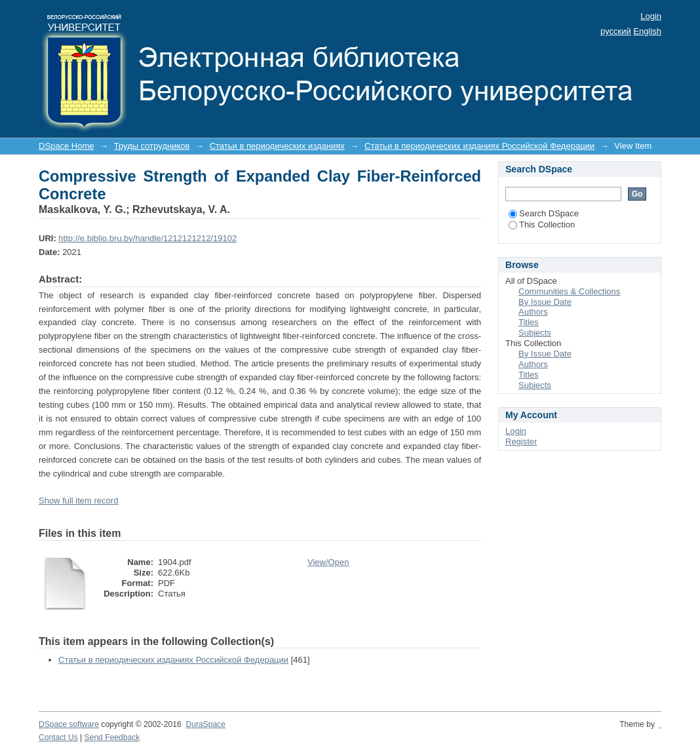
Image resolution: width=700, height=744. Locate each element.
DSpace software (69, 724)
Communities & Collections (569, 291)
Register (521, 441)
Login (651, 16)
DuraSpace (205, 724)
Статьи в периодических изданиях (277, 146)
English (647, 31)
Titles (529, 322)
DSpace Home (67, 146)
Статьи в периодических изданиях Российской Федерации (479, 146)
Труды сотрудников (152, 146)
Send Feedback (112, 737)
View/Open (328, 562)
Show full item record (78, 500)
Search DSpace (544, 213)
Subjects (535, 333)
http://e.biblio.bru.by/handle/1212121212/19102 (147, 238)
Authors (533, 312)
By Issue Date (545, 302)
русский (616, 31)
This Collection (542, 225)
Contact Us (58, 737)
